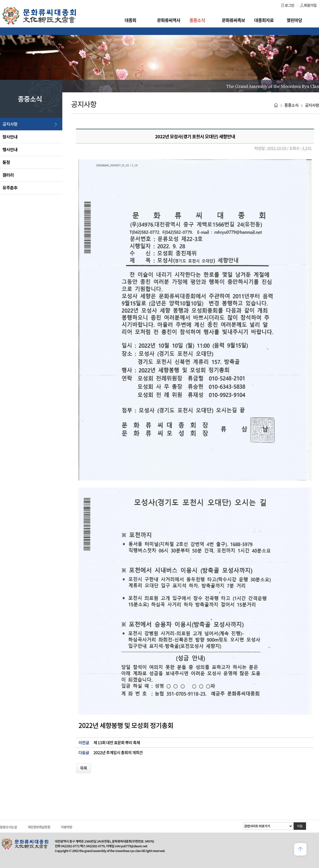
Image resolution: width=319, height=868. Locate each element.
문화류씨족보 (233, 20)
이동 (300, 826)
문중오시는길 (8, 827)
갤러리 (8, 175)
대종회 (130, 20)
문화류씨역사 (169, 20)
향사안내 (10, 137)
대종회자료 (264, 20)
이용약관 (66, 827)
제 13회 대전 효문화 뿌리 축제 (117, 743)
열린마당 (294, 20)
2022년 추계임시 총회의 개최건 (118, 753)
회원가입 (308, 5)
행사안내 (10, 149)
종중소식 (197, 20)
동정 (6, 162)
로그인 (288, 5)
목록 (83, 768)
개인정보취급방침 (39, 827)
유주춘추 (10, 188)
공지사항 (10, 124)
